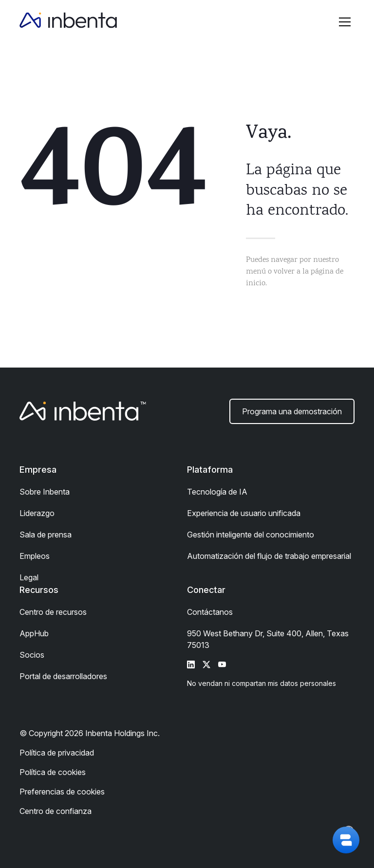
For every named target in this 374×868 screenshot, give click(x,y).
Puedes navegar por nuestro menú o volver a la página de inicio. (295, 272)
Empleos (35, 556)
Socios (32, 655)
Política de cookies (53, 772)
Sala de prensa (46, 535)
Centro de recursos (53, 612)
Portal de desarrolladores (63, 676)
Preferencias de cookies (62, 792)
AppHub (34, 633)
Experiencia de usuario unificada (244, 513)
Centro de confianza (56, 811)
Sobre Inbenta (45, 492)
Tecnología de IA (217, 492)
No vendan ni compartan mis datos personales (262, 683)
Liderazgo (37, 513)
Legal (29, 577)
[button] (345, 22)
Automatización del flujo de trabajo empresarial (269, 556)
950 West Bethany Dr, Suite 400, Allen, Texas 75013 (268, 639)
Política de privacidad (57, 753)
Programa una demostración (292, 411)
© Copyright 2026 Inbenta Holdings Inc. (90, 733)
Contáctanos (210, 612)
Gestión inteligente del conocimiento (251, 535)
